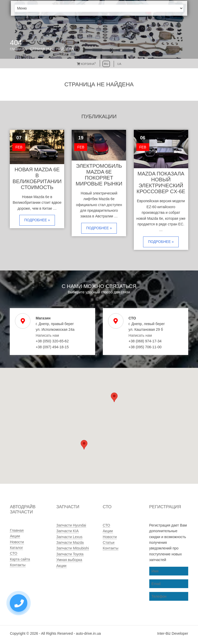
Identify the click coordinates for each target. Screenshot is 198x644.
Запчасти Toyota (70, 554)
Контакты (18, 565)
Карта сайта (20, 559)
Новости (17, 542)
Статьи (109, 543)
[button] (84, 445)
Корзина (86, 64)
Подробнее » (37, 220)
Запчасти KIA (67, 531)
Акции (15, 536)
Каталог (16, 548)
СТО (13, 553)
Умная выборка (69, 560)
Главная (17, 49)
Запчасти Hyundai (71, 525)
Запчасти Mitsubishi (72, 548)
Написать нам (47, 335)
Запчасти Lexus (69, 537)
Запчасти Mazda (70, 543)
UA (119, 64)
